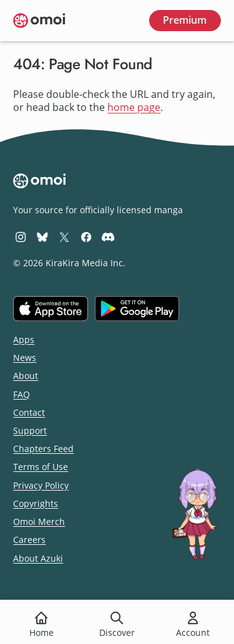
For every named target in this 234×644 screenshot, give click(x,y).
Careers (29, 540)
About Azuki (38, 558)
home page (134, 107)
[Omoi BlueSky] (42, 237)
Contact (29, 412)
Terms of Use (41, 467)
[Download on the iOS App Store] (51, 309)
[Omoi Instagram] (21, 237)
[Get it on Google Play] (137, 309)
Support (30, 430)
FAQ (22, 394)
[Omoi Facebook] (86, 237)
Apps (24, 339)
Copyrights (36, 503)
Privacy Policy (41, 485)
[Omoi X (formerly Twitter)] (64, 237)
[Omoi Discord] (108, 237)
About (26, 376)
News (25, 358)
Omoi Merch (39, 521)
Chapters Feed (43, 449)
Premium (185, 20)
